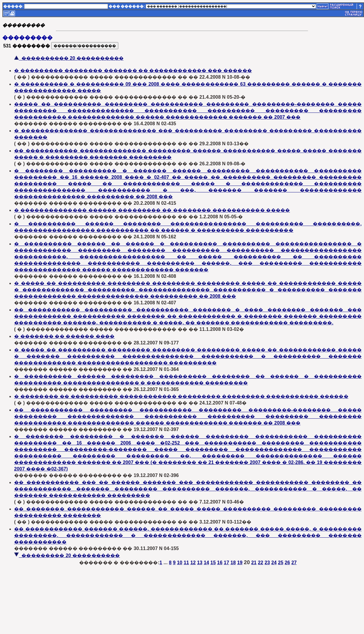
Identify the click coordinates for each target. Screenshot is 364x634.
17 (227, 563)
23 (267, 563)
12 (193, 563)
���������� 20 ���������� (69, 58)
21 (254, 563)
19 (240, 563)
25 (281, 563)
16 (220, 563)
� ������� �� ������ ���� (64, 336)
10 (179, 563)
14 (206, 563)
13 (200, 563)
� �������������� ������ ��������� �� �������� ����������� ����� (152, 210)
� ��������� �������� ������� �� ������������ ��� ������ (133, 71)
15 (213, 563)
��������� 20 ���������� (67, 555)
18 (233, 563)
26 (287, 563)
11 (186, 563)
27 (294, 563)
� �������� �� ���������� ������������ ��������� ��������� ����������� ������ (181, 396)
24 (274, 563)
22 (260, 563)
